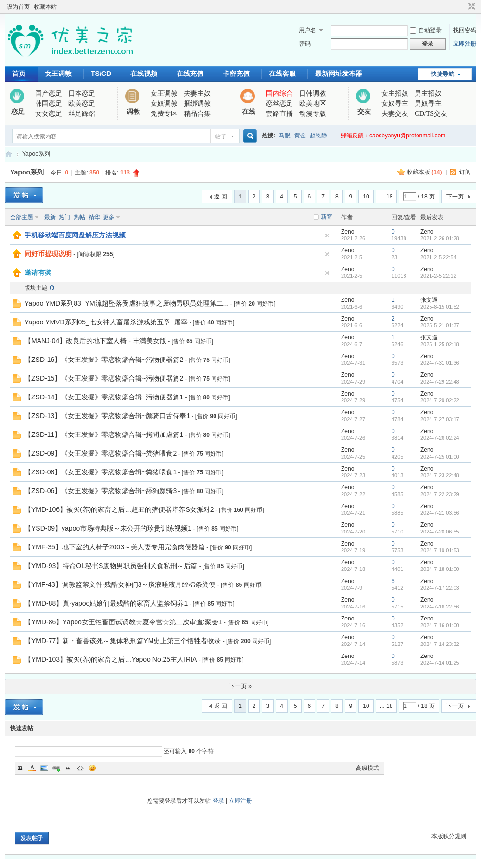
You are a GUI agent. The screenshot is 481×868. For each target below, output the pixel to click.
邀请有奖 (38, 273)
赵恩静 (318, 136)
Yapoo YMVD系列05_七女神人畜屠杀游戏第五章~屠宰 (106, 322)
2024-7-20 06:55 (440, 532)
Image (44, 768)
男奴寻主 (428, 104)
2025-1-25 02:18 (440, 344)
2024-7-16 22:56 (440, 607)
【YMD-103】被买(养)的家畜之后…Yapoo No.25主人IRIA (111, 659)
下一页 (455, 197)
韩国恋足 (49, 104)
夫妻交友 (395, 114)
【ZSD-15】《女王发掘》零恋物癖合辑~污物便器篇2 (104, 378)
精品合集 (197, 114)
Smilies (92, 768)
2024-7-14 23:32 (440, 644)
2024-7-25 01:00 (440, 457)
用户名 (307, 30)
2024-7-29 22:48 (440, 382)
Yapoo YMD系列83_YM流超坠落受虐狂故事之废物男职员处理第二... (127, 303)
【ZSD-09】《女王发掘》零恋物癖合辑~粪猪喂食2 (101, 453)
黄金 (300, 136)
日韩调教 (313, 93)
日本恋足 (82, 93)
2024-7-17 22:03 (440, 588)
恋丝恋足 (279, 104)
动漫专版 (313, 114)
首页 (19, 74)
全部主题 (22, 217)
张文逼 (429, 300)
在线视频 (144, 74)
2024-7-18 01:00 (440, 569)
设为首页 (18, 7)
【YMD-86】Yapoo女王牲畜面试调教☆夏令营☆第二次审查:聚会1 (123, 622)
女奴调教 (164, 104)
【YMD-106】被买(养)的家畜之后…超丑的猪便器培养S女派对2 (119, 509)
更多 (109, 217)
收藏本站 (45, 7)
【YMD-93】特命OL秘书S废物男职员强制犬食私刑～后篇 (111, 566)
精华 (94, 217)
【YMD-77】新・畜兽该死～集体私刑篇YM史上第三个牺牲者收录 (123, 641)
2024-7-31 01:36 (440, 363)
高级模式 (367, 768)
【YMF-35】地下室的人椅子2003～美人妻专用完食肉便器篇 (115, 547)
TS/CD (101, 74)
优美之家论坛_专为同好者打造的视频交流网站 (9, 154)
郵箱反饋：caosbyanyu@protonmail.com (393, 136)
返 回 (221, 197)
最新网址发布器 (339, 74)
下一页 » (240, 686)
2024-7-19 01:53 (440, 550)
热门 (64, 217)
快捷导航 (443, 74)
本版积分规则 (449, 836)
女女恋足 (49, 114)
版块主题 (36, 288)
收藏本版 (424, 172)
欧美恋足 (82, 104)
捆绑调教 (197, 104)
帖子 (221, 136)
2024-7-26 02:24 (440, 438)
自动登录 (426, 30)
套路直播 (279, 114)
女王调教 (58, 74)
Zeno (348, 232)
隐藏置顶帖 (327, 236)
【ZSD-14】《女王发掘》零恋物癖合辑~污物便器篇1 (104, 397)
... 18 (386, 197)
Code (80, 768)
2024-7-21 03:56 (440, 513)
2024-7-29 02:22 (440, 400)
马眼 (285, 136)
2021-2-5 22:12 (438, 276)
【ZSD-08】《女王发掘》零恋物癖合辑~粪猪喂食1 (101, 472)
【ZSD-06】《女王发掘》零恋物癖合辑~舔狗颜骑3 (101, 491)
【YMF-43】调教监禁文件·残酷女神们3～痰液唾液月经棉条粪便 (120, 584)
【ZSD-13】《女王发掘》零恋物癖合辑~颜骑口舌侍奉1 (107, 416)
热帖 (79, 217)
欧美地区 (313, 104)
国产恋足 (49, 93)
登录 (218, 801)
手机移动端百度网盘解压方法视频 (75, 235)
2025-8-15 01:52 (440, 307)
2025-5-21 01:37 (440, 325)
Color (32, 768)
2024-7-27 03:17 (440, 419)
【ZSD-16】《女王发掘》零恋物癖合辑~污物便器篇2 (104, 360)
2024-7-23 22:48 (440, 475)
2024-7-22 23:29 (440, 494)
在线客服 (282, 74)
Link (56, 768)
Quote (68, 768)
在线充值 (190, 74)
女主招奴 (395, 93)
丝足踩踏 (82, 114)
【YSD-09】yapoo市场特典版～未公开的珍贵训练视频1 (108, 528)
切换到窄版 (471, 7)
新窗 (327, 217)
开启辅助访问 (463, 7)
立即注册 (465, 44)
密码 (305, 44)
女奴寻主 (395, 104)
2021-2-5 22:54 (438, 257)
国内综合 (279, 93)
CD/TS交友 (431, 114)
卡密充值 (236, 74)
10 (366, 197)
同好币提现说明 (48, 254)
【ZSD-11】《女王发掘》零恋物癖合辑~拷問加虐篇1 (104, 434)
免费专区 (164, 114)
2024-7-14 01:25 (440, 663)
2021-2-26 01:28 (440, 238)
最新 (50, 217)
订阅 (465, 172)
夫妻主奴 (197, 93)
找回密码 (465, 30)
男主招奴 (428, 93)
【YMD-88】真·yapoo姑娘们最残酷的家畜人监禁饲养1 (106, 603)
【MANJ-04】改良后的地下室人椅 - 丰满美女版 (95, 341)
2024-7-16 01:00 (440, 625)
